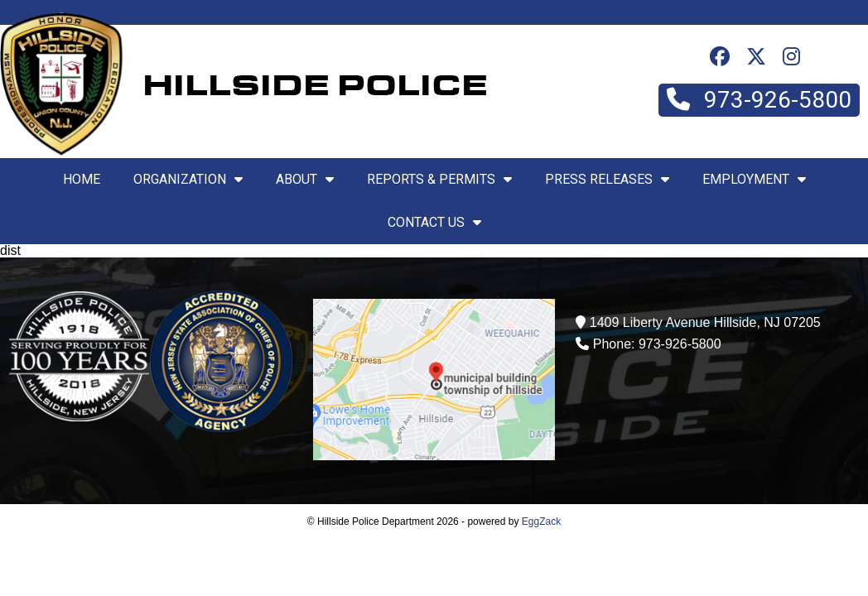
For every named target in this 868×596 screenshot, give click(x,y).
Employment (754, 179)
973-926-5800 (759, 100)
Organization (188, 179)
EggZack (541, 521)
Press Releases (607, 179)
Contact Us (434, 222)
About (305, 179)
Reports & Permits (439, 179)
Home (82, 179)
